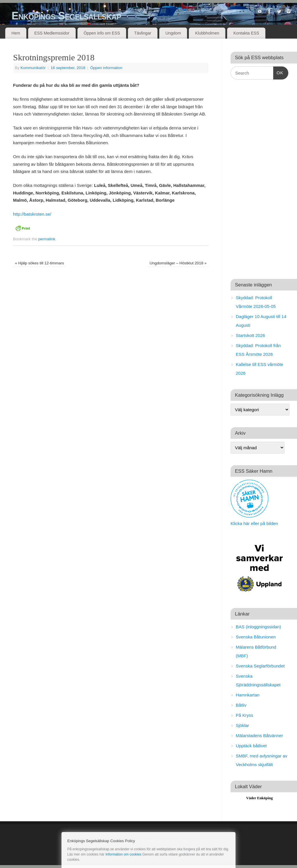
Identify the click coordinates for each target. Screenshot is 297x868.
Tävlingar (143, 33)
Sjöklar (242, 725)
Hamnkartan (248, 695)
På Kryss (245, 715)
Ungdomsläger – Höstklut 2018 (178, 263)
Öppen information (106, 68)
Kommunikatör (33, 68)
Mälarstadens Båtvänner (259, 736)
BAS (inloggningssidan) (258, 627)
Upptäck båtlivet (251, 746)
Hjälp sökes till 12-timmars (40, 263)
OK (278, 72)
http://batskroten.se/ (32, 214)
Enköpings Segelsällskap (66, 16)
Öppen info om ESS (102, 33)
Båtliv (241, 705)
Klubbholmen (207, 33)
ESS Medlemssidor (52, 33)
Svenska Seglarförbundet (260, 666)
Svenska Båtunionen (256, 637)
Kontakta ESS (246, 33)
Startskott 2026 (250, 335)
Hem (16, 33)
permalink (47, 239)
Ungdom (173, 33)
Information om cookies (123, 854)
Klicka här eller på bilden (254, 523)
